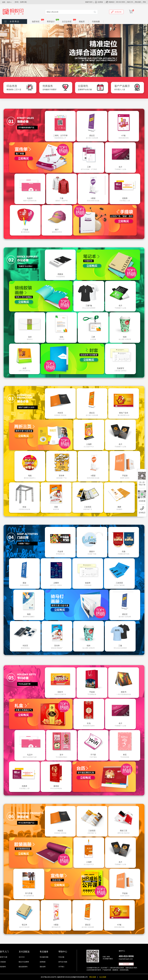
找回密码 (3, 967)
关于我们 (61, 967)
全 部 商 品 (14, 21)
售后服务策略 (44, 957)
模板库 (82, 22)
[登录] (17, 2)
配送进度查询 (23, 967)
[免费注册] (23, 2)
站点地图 (103, 977)
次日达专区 (69, 21)
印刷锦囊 (96, 22)
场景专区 (38, 21)
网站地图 (138, 2)
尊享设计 (53, 21)
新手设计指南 (63, 962)
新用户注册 (4, 957)
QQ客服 (100, 2)
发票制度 (43, 962)
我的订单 (130, 2)
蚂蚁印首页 (89, 2)
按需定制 (116, 12)
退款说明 (43, 967)
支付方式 (22, 957)
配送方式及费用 (24, 962)
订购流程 (3, 962)
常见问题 (61, 957)
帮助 (144, 2)
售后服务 (126, 964)
